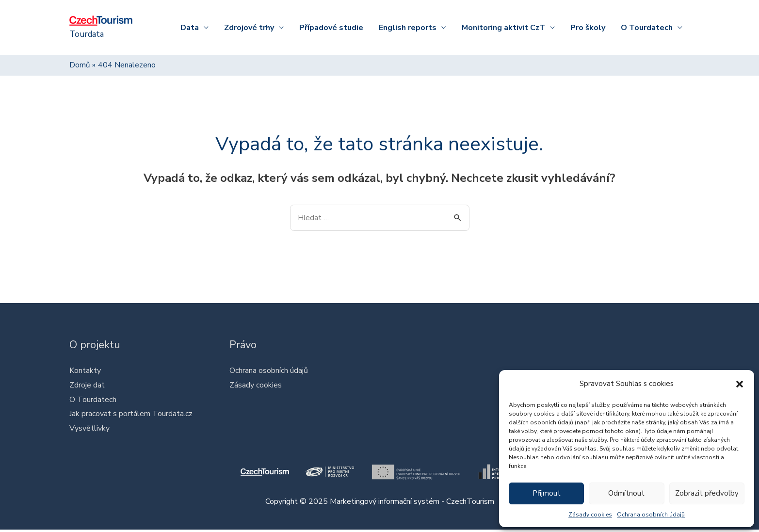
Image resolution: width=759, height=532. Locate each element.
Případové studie (331, 28)
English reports (408, 28)
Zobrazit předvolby (707, 493)
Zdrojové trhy (249, 28)
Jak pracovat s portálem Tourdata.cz (131, 416)
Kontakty (85, 372)
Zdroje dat (87, 387)
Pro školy (588, 28)
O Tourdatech (647, 28)
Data (190, 28)
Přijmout (547, 493)
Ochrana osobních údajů (651, 515)
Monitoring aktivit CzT (503, 28)
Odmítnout (626, 493)
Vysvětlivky (89, 430)
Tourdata (88, 34)
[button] (740, 384)
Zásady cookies (590, 515)
